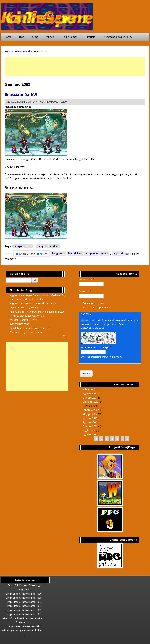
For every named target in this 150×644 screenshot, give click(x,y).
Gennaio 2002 (90, 406)
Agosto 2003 (90, 434)
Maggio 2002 (90, 414)
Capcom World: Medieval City (26, 299)
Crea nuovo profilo (93, 303)
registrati (118, 253)
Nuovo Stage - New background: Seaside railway (37, 312)
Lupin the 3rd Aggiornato (24, 308)
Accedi (104, 253)
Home (8, 37)
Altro (66, 336)
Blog (22, 37)
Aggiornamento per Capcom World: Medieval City (38, 295)
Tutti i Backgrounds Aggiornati (27, 316)
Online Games (70, 37)
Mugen (50, 37)
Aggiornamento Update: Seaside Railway (33, 304)
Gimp (35, 37)
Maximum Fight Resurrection (26, 332)
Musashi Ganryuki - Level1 (24, 320)
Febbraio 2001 (91, 390)
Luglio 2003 (89, 430)
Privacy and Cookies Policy (117, 37)
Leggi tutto (59, 253)
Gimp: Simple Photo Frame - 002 (24, 610)
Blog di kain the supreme (83, 253)
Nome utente (87, 279)
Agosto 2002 (90, 422)
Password (85, 291)
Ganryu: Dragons (19, 324)
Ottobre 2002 (90, 426)
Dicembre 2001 (91, 402)
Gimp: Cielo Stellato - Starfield (24, 626)
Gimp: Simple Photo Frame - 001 (24, 614)
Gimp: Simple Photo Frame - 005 (24, 598)
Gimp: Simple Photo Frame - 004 (24, 602)
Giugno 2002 (90, 418)
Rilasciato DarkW (21, 95)
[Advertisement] (75, 67)
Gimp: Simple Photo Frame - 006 (24, 594)
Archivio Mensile (23, 51)
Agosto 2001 (90, 394)
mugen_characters (48, 246)
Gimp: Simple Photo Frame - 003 (24, 606)
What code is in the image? (96, 347)
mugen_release (23, 246)
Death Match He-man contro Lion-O (30, 328)
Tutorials (90, 37)
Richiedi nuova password (97, 307)
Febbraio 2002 (91, 410)
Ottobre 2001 (90, 398)
